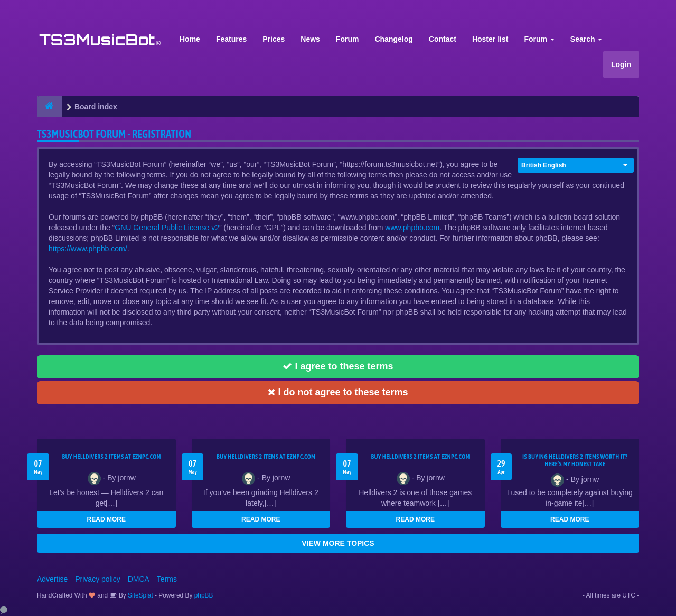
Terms (167, 579)
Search (586, 39)
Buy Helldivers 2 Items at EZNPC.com (111, 457)
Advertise (52, 579)
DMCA (139, 579)
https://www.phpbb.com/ (88, 249)
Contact (443, 39)
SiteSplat (140, 595)
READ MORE (106, 519)
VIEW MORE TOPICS (338, 543)
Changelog (393, 39)
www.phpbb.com (412, 228)
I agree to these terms (338, 366)
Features (231, 39)
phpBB (204, 595)
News (310, 39)
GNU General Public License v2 (167, 228)
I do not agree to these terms (338, 392)
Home (190, 39)
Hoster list (490, 39)
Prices (274, 39)
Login (621, 64)
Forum (348, 39)
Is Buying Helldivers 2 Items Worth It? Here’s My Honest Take (575, 460)
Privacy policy (98, 579)
